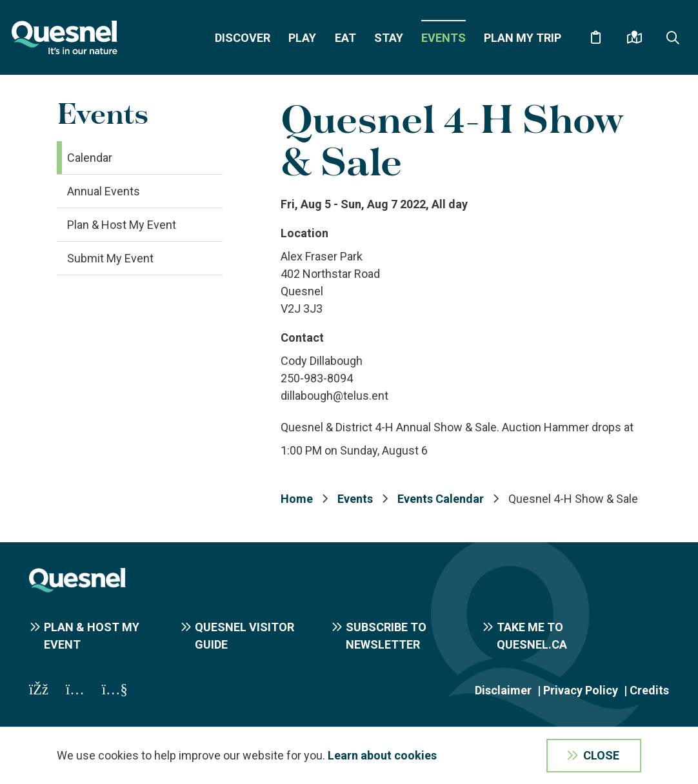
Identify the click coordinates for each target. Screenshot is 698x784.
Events (444, 38)
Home (297, 499)
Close (601, 755)
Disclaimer (503, 690)
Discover (243, 38)
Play (302, 38)
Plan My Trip (523, 38)
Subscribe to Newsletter (386, 636)
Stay (389, 38)
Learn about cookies (382, 755)
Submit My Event (110, 258)
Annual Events (104, 191)
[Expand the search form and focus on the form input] (673, 37)
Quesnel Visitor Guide (244, 636)
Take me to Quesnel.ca (532, 636)
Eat (345, 38)
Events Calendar (441, 499)
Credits (649, 690)
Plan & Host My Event (122, 225)
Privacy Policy (581, 690)
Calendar (90, 158)
